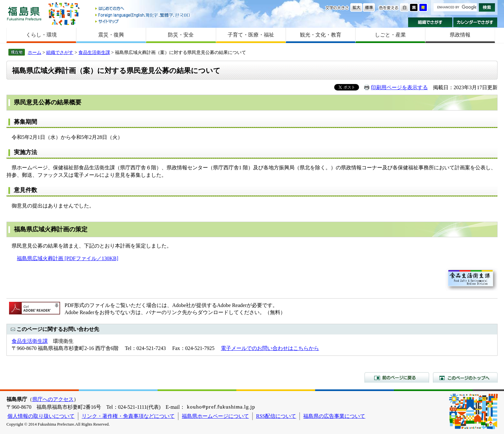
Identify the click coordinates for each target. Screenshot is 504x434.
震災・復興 (111, 35)
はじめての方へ (143, 9)
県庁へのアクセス (53, 399)
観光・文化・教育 (321, 35)
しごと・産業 (390, 35)
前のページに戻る (397, 377)
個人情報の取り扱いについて (41, 416)
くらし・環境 (41, 35)
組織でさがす (430, 22)
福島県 (24, 13)
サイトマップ (143, 21)
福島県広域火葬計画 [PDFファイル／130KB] (67, 258)
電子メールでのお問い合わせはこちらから (270, 348)
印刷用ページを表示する (399, 87)
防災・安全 (181, 35)
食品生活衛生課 (94, 52)
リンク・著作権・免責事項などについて (128, 416)
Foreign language (143, 15)
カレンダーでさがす (475, 22)
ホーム (35, 52)
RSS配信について (276, 416)
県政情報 (460, 35)
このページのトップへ (465, 377)
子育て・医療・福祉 (251, 35)
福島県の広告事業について (334, 416)
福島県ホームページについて (215, 416)
